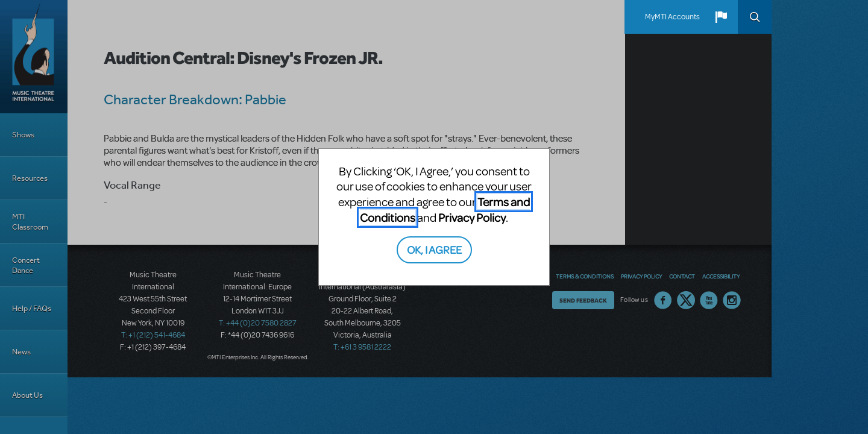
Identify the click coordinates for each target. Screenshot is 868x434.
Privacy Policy (472, 217)
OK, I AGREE (434, 249)
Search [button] (755, 17)
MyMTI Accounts (672, 17)
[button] (721, 17)
